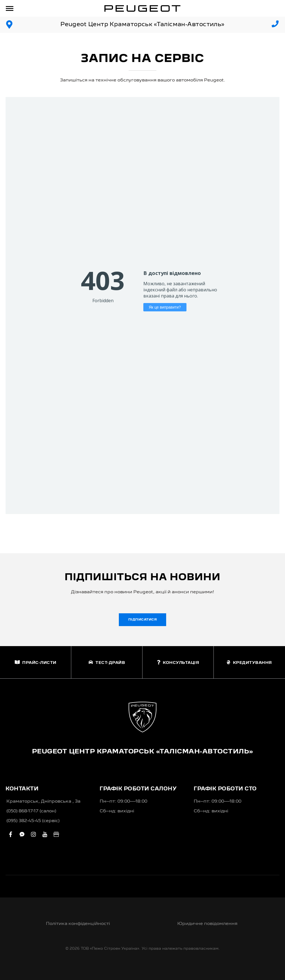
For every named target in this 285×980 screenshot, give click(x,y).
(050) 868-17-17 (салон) (31, 811)
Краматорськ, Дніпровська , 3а (43, 802)
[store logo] (142, 8)
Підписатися (143, 620)
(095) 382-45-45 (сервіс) (33, 821)
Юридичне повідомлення (207, 924)
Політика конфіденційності (78, 924)
